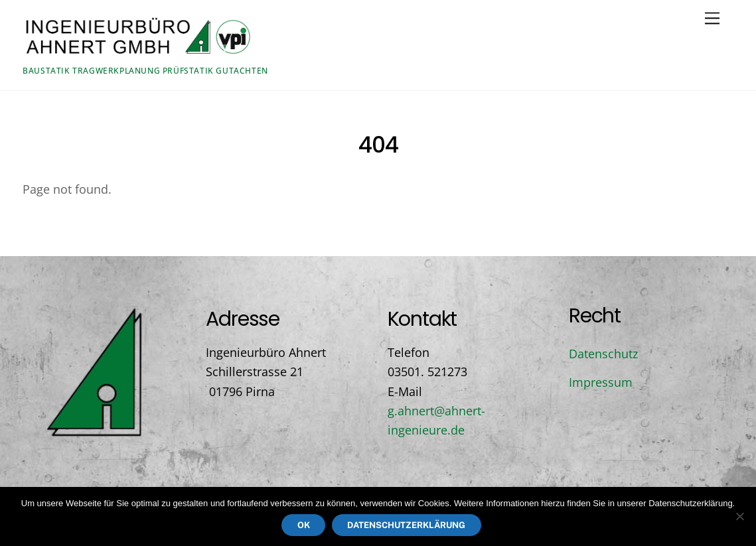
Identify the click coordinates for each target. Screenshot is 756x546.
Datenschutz (603, 354)
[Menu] (712, 18)
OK (304, 525)
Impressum (601, 382)
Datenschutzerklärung (406, 525)
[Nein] (739, 516)
